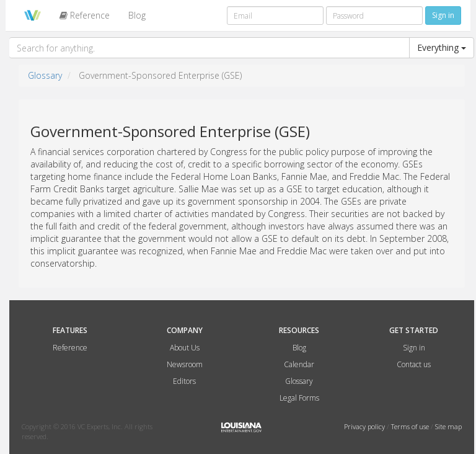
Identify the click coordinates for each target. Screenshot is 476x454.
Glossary (45, 75)
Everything (442, 47)
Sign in (414, 348)
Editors (184, 381)
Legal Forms (299, 398)
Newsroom (185, 364)
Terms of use (411, 426)
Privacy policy (365, 426)
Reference (85, 15)
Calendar (299, 364)
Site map (448, 426)
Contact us (414, 364)
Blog (137, 15)
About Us (185, 348)
